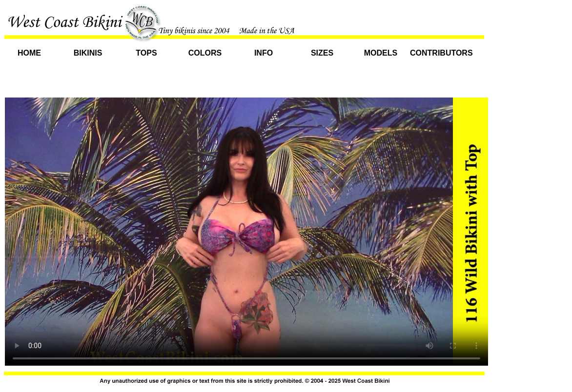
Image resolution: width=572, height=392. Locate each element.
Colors (205, 53)
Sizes (322, 53)
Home (29, 53)
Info (264, 53)
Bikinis (88, 53)
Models (381, 53)
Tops (146, 53)
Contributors (439, 53)
